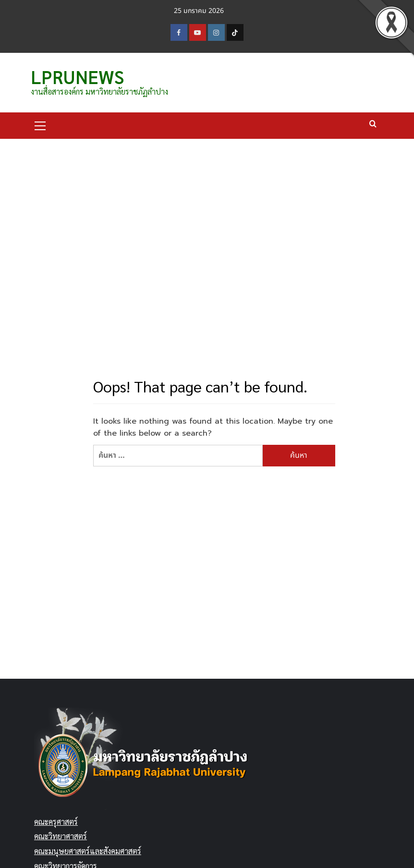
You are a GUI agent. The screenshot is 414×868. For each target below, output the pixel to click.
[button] (40, 124)
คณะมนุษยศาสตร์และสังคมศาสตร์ (88, 851)
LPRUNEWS (77, 76)
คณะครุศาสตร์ (56, 822)
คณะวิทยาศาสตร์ (61, 836)
